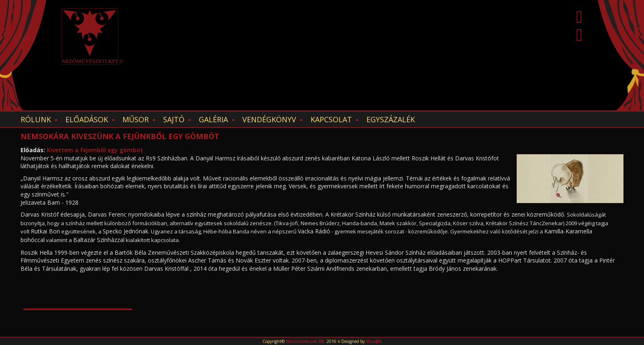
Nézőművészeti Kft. (306, 341)
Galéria (213, 119)
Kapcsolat (331, 119)
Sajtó (174, 119)
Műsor (136, 119)
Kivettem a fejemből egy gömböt (95, 150)
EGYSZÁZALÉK (391, 119)
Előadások (87, 119)
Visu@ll (374, 341)
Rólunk (36, 119)
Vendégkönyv (269, 119)
